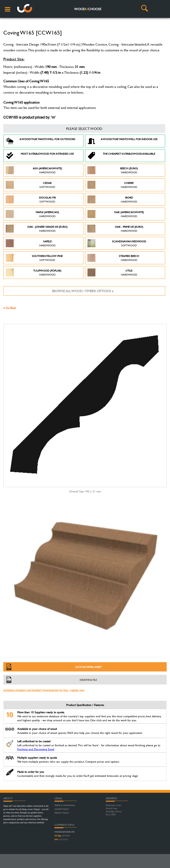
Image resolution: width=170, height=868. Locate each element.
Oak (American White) (116, 214)
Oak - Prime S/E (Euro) (115, 229)
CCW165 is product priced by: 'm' (29, 118)
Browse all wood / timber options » (83, 291)
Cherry (112, 185)
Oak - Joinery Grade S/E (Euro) (37, 229)
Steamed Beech (113, 258)
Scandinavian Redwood (117, 243)
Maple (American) (32, 214)
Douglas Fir (31, 199)
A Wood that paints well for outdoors (41, 141)
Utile (112, 272)
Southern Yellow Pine (34, 258)
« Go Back (10, 308)
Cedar (30, 185)
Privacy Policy (62, 813)
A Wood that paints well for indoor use (122, 141)
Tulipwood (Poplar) (34, 272)
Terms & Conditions (65, 805)
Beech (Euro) (113, 170)
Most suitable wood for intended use (40, 156)
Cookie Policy (62, 809)
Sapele (31, 243)
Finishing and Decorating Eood (36, 749)
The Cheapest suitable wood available (121, 156)
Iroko (112, 199)
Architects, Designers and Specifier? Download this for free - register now (44, 690)
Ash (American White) (34, 170)
